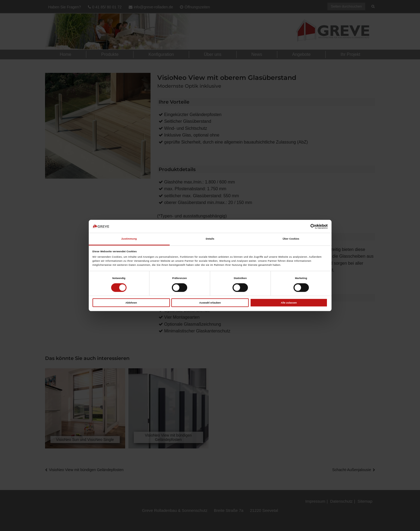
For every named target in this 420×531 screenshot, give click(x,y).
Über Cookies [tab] (291, 239)
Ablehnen (131, 302)
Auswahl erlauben (210, 302)
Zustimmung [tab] (129, 239)
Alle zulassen (289, 302)
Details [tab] (210, 239)
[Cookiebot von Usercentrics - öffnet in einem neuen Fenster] (304, 226)
